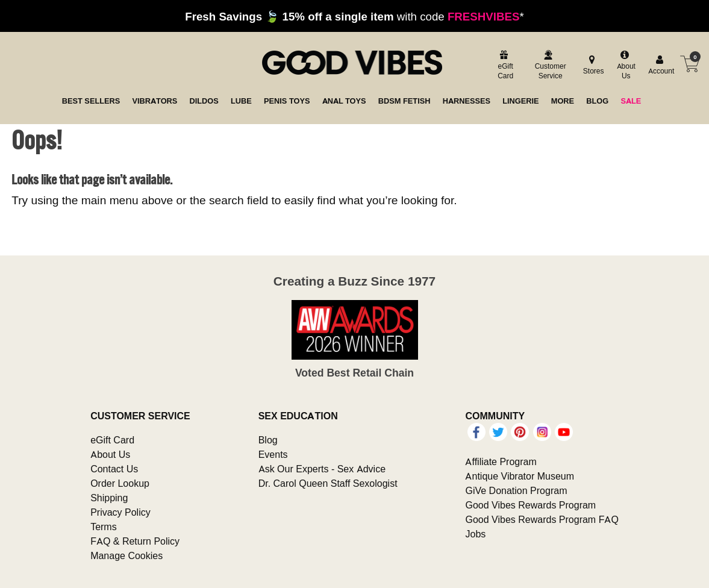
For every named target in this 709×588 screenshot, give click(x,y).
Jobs (475, 534)
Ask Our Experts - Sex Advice (322, 469)
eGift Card (112, 440)
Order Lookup (120, 483)
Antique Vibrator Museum (520, 476)
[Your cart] (690, 64)
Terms (104, 527)
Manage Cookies (126, 555)
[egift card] (504, 66)
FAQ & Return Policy (135, 541)
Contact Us (114, 469)
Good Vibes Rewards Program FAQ (542, 519)
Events (273, 454)
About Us (110, 454)
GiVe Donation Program (516, 490)
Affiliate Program (501, 461)
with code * (354, 16)
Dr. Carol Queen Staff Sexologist (328, 483)
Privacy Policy (120, 512)
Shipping (109, 498)
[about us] (624, 66)
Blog (268, 440)
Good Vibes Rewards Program (530, 505)
